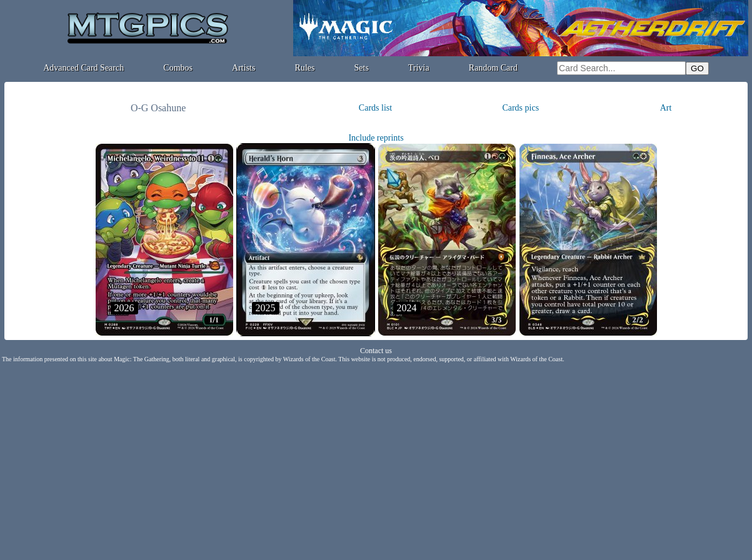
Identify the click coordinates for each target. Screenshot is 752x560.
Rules (305, 68)
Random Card (493, 68)
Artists (243, 68)
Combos (178, 68)
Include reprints (376, 138)
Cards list (375, 108)
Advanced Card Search (83, 68)
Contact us (376, 351)
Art (666, 108)
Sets (362, 68)
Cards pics (520, 108)
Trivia (419, 68)
